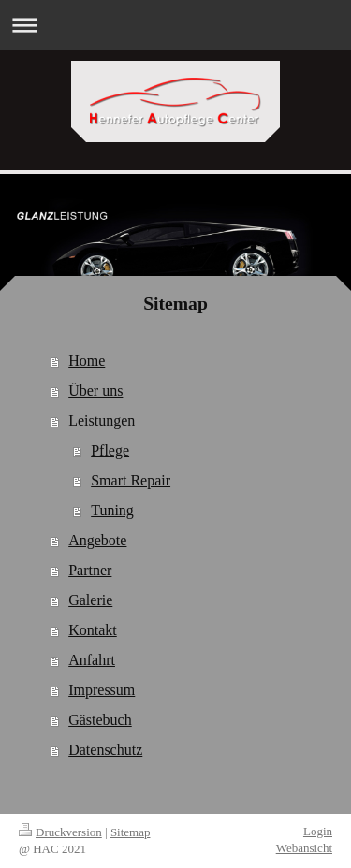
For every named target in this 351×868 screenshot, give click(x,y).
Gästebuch (100, 720)
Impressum (102, 690)
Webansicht (304, 848)
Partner (90, 570)
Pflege (110, 450)
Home (87, 361)
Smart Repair (131, 480)
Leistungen (102, 420)
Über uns (95, 391)
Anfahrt (92, 660)
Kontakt (93, 630)
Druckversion (60, 832)
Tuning (112, 510)
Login (318, 831)
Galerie (90, 600)
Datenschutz (105, 750)
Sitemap (131, 832)
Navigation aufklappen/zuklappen (175, 25)
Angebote (97, 540)
